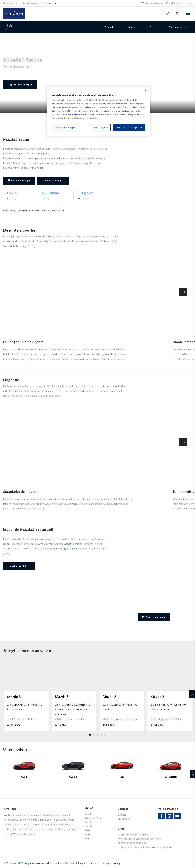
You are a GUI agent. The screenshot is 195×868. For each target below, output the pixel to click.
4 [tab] (101, 735)
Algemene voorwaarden (38, 863)
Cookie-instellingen (65, 128)
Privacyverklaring (111, 863)
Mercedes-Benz (93, 818)
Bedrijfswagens (31, 3)
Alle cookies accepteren (129, 128)
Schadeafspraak (175, 3)
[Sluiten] (146, 91)
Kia (87, 839)
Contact (122, 815)
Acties (153, 27)
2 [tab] (94, 735)
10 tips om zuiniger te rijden (133, 835)
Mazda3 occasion (73, 544)
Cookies (58, 863)
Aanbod (133, 27)
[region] (99, 111)
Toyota (89, 822)
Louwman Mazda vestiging (55, 549)
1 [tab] (90, 735)
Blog (121, 829)
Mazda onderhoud (179, 27)
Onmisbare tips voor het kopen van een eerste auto (146, 847)
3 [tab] (98, 735)
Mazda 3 (14, 697)
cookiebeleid (75, 114)
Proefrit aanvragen (21, 85)
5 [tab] (105, 735)
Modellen (110, 27)
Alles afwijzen (100, 128)
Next (192, 694)
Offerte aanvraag (53, 181)
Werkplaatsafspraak (152, 3)
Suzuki (89, 826)
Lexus (88, 814)
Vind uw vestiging (19, 566)
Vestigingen (124, 819)
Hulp (189, 3)
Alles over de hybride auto (132, 843)
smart (88, 835)
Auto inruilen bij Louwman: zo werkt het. (139, 839)
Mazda (89, 830)
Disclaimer (94, 863)
